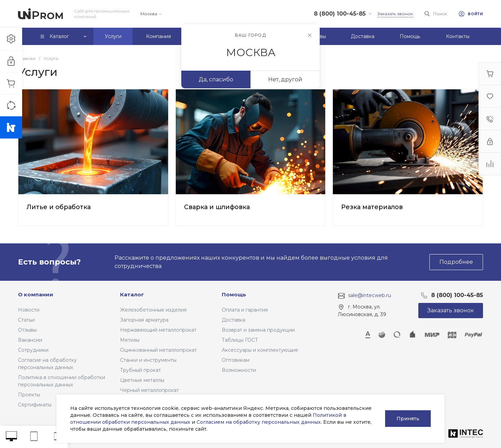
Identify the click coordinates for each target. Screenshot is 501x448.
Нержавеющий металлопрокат (158, 330)
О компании (36, 294)
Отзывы (27, 330)
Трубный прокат (140, 370)
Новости (29, 310)
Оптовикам (236, 360)
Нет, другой (285, 79)
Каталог (132, 294)
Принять (408, 419)
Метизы (130, 340)
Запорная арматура (144, 320)
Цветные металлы (142, 380)
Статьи (26, 320)
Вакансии (30, 340)
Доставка (234, 320)
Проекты (29, 395)
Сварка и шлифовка (217, 207)
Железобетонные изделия (153, 310)
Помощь (234, 294)
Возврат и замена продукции (258, 330)
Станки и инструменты (148, 360)
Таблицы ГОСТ (240, 340)
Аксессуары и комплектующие (260, 350)
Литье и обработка (59, 207)
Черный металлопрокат (149, 390)
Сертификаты (35, 405)
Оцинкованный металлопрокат (158, 350)
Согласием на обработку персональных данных (259, 422)
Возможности (239, 370)
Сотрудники (33, 350)
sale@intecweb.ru (370, 295)
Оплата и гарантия (245, 310)
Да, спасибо (216, 79)
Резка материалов (372, 207)
